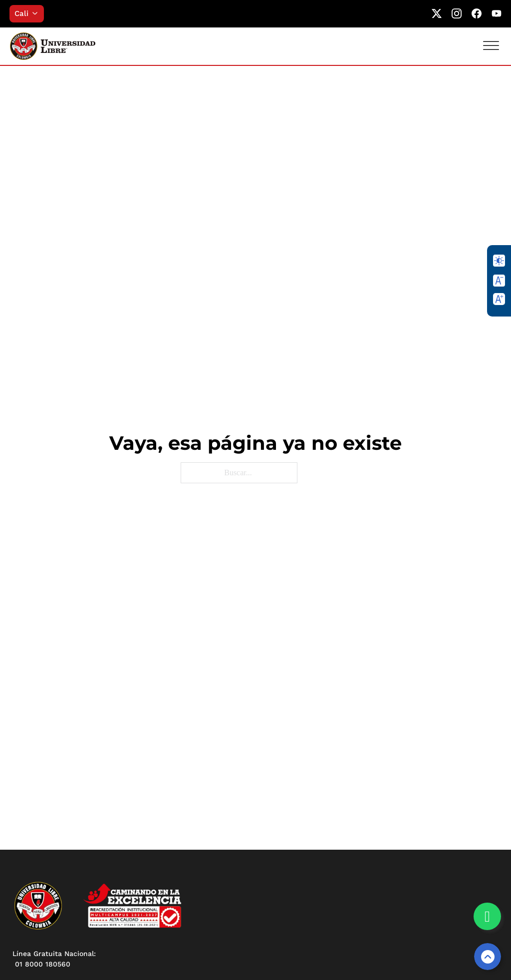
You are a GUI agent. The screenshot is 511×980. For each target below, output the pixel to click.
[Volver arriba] (488, 957)
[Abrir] (491, 46)
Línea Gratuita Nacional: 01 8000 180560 (54, 959)
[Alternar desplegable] (38, 13)
